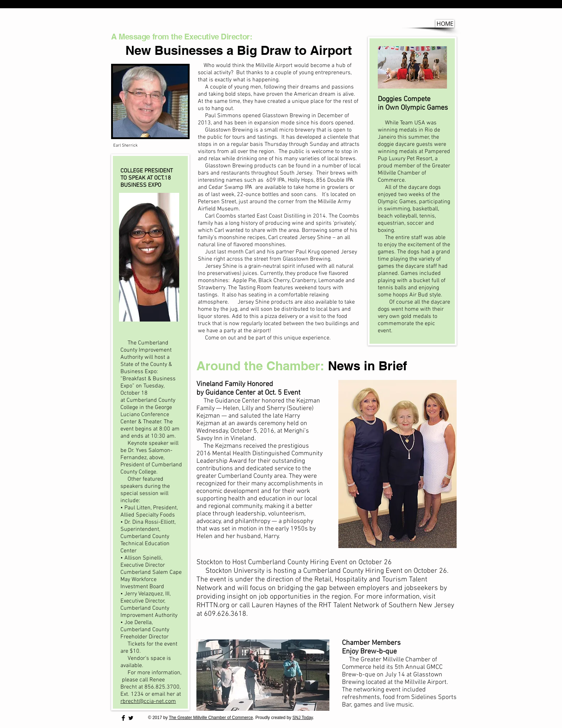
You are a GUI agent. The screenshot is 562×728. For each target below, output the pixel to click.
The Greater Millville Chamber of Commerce (211, 718)
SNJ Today (303, 718)
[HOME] (445, 24)
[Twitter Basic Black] (131, 718)
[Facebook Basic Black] (123, 718)
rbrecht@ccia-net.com (148, 701)
